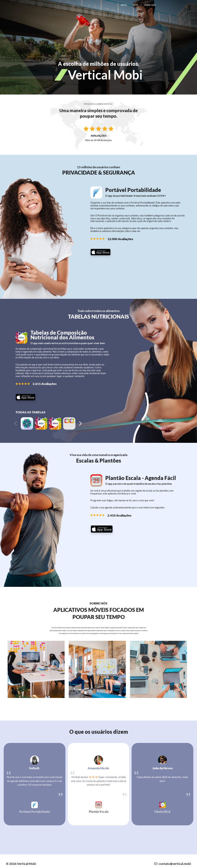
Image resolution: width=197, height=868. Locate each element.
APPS (136, 5)
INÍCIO (124, 5)
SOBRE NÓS (150, 5)
